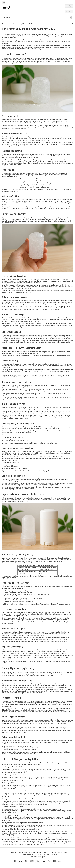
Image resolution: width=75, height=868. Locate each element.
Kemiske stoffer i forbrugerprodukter (56, 803)
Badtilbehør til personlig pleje (55, 417)
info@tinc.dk (29, 854)
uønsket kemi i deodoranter (38, 635)
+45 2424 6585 (62, 853)
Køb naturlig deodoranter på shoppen (18, 845)
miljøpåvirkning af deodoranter (29, 731)
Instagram (42, 857)
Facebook (33, 857)
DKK (4, 2)
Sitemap (54, 854)
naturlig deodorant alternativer (49, 163)
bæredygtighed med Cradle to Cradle (32, 710)
